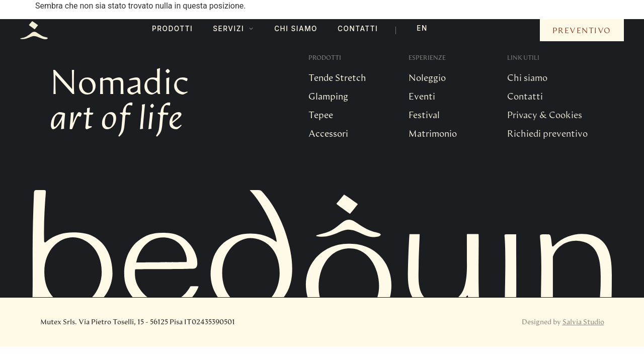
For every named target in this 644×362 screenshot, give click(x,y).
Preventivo (582, 30)
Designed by (563, 322)
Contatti (358, 29)
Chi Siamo (296, 29)
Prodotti (172, 29)
